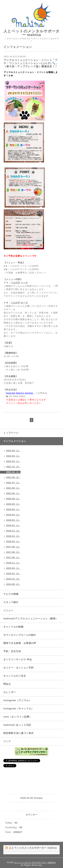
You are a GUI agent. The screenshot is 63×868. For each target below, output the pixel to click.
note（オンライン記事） (18, 717)
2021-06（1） (13, 488)
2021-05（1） (13, 493)
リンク (7, 741)
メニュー (8, 610)
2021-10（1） (13, 472)
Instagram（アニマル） (17, 700)
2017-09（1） (13, 547)
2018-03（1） (13, 542)
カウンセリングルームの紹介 (20, 635)
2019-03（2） (13, 515)
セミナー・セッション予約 (18, 668)
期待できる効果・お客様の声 (20, 643)
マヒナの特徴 (11, 594)
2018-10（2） (13, 536)
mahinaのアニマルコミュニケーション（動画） (31, 619)
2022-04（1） (13, 456)
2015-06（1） (13, 568)
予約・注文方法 (12, 651)
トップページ (11, 433)
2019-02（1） (13, 520)
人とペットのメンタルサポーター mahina (32, 33)
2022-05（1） (13, 451)
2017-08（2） (13, 552)
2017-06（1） (13, 558)
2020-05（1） (13, 504)
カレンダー (10, 692)
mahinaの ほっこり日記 (17, 725)
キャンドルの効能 (13, 627)
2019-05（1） (13, 509)
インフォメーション (15, 441)
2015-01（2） (13, 574)
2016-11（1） (13, 563)
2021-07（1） (13, 483)
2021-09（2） (13, 477)
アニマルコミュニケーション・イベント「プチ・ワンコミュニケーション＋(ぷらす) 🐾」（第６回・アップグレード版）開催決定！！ (31, 63)
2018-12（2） (13, 531)
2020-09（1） (13, 499)
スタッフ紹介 (11, 602)
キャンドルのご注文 (15, 676)
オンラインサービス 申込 (18, 659)
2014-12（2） (13, 579)
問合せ (7, 684)
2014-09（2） (13, 584)
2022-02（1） (13, 461)
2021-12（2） (13, 467)
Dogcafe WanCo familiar (20, 393)
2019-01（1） (13, 526)
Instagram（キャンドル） (19, 709)
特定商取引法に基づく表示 (18, 733)
